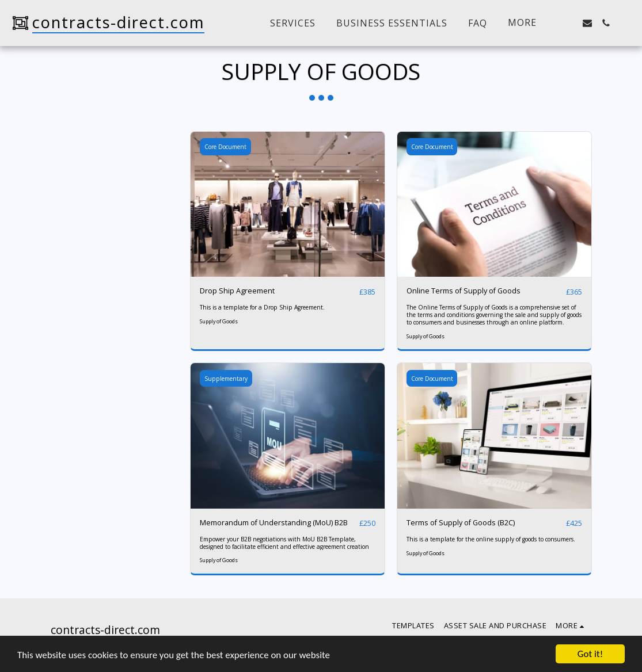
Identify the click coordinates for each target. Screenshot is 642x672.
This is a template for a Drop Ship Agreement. (262, 308)
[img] (288, 205)
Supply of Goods (219, 321)
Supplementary (226, 379)
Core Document (225, 147)
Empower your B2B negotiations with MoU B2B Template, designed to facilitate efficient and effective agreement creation (284, 543)
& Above (88, 216)
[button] (569, 23)
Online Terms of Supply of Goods (464, 291)
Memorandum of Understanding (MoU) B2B (274, 523)
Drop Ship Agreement (237, 291)
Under (84, 186)
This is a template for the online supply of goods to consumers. (491, 539)
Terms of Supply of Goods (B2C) (461, 523)
